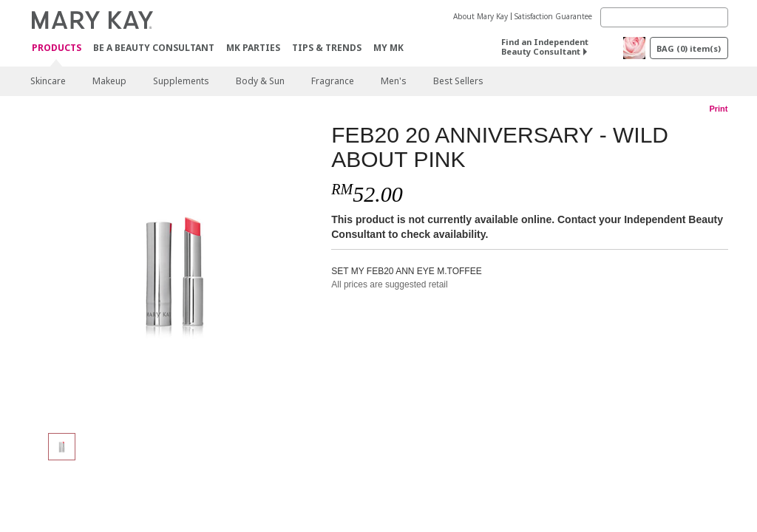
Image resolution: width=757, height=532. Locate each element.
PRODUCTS (57, 48)
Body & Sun (260, 81)
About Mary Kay (481, 16)
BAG (689, 48)
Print (718, 109)
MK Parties (253, 48)
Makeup (109, 81)
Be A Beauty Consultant (154, 48)
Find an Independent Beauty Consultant (545, 47)
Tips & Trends (327, 48)
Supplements (181, 81)
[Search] (664, 17)
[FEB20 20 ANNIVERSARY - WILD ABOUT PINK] (175, 270)
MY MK (388, 48)
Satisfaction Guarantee (553, 16)
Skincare (48, 81)
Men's (394, 81)
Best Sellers (458, 81)
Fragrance (333, 81)
